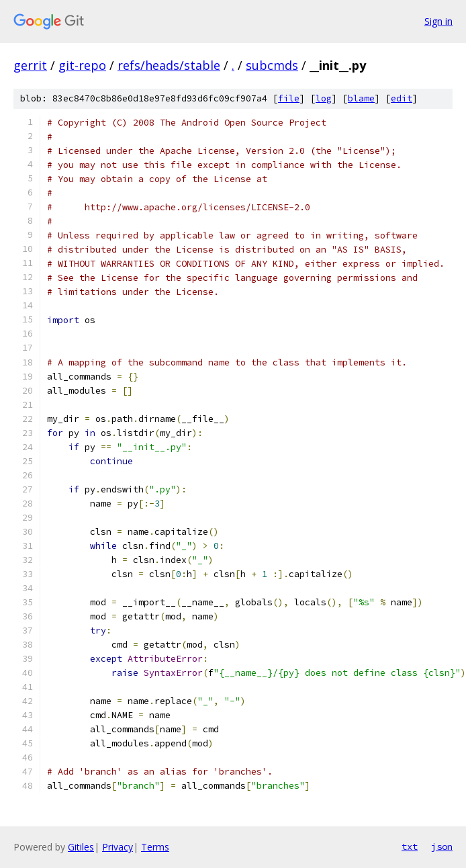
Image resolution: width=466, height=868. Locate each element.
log (324, 98)
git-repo (82, 65)
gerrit (30, 65)
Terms (155, 847)
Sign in (438, 21)
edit (402, 98)
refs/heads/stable (169, 65)
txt (410, 847)
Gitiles (81, 847)
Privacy (118, 847)
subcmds (272, 65)
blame (361, 98)
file (289, 98)
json (442, 847)
